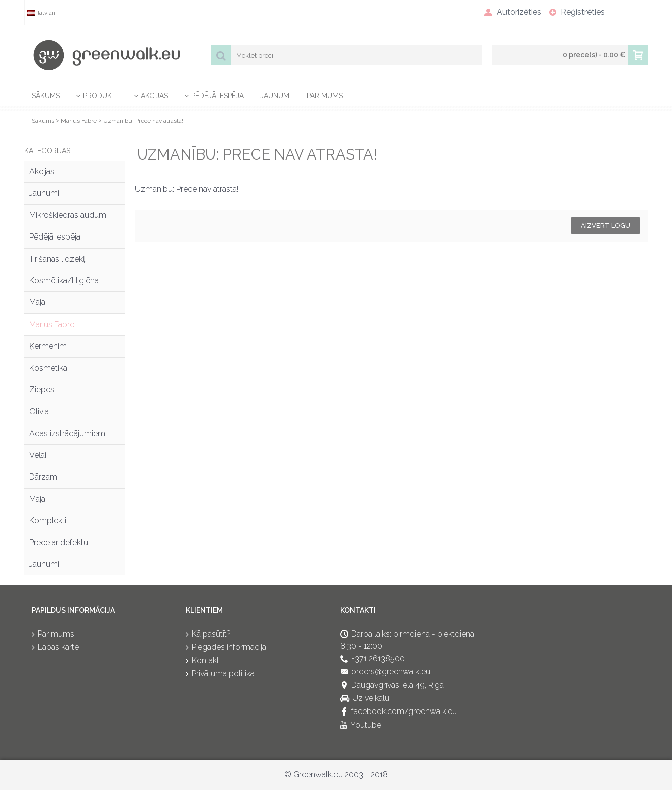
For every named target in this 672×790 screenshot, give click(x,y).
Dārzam (43, 477)
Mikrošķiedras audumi (68, 215)
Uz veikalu (365, 699)
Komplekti (48, 521)
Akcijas (42, 171)
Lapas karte (55, 648)
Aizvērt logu (606, 226)
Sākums (43, 121)
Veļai (38, 455)
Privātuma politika (220, 675)
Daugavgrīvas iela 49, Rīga (392, 686)
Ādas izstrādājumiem (67, 433)
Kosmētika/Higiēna (64, 281)
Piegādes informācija (226, 648)
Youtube (361, 725)
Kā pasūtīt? (208, 634)
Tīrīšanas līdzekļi (58, 259)
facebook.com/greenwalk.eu (398, 712)
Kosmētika (48, 368)
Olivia (39, 411)
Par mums (53, 634)
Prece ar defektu (59, 543)
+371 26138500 (372, 659)
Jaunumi (44, 193)
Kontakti (203, 661)
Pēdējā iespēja (55, 237)
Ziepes (42, 390)
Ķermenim (48, 346)
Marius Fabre (79, 121)
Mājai (38, 302)
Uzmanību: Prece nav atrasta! (143, 121)
